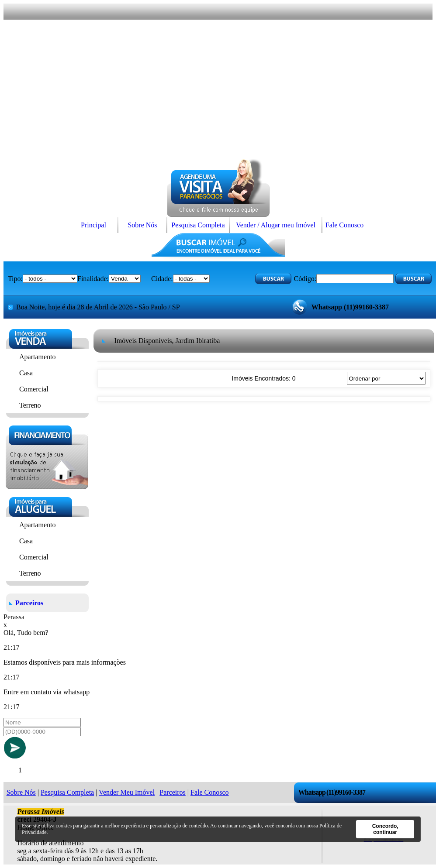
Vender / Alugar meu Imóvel (276, 225)
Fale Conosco (345, 225)
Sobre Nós (142, 225)
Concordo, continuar (385, 829)
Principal (93, 225)
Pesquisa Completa (198, 225)
